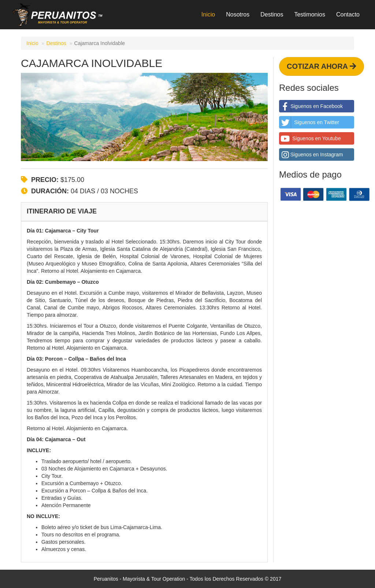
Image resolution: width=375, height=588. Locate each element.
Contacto (348, 14)
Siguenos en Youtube (310, 138)
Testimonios (309, 14)
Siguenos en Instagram (311, 155)
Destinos (272, 14)
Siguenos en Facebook (311, 106)
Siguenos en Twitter (309, 122)
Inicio (208, 14)
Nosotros (238, 14)
